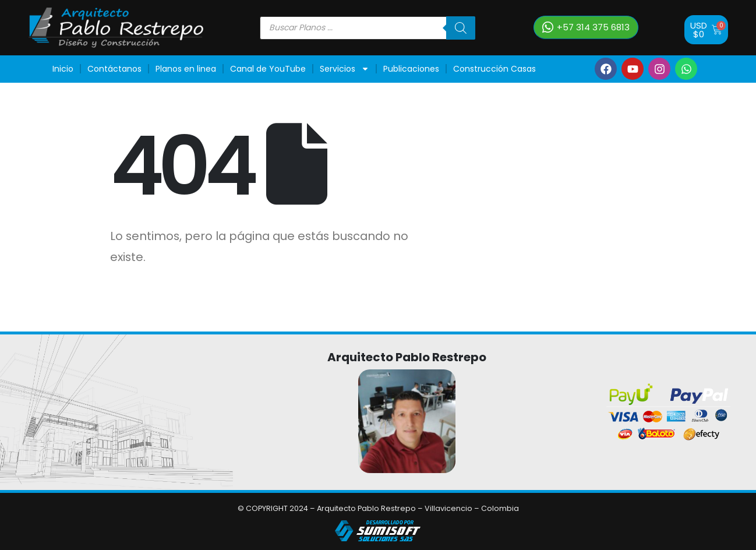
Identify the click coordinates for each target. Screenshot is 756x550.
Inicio (63, 69)
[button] (586, 27)
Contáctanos (114, 69)
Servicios (345, 69)
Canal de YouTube (268, 69)
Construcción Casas (494, 69)
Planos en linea (186, 69)
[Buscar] (461, 28)
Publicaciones (411, 69)
